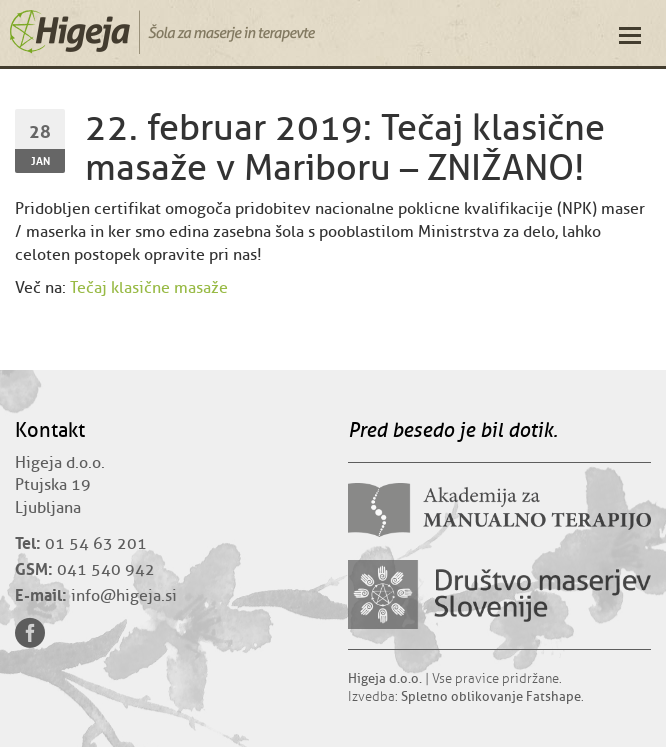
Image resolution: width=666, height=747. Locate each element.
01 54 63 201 (96, 544)
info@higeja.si (124, 596)
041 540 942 (106, 570)
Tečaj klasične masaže (149, 288)
